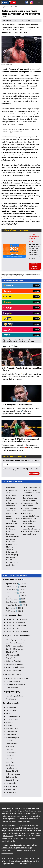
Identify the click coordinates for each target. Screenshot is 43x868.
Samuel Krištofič (12, 771)
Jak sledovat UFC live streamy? (17, 619)
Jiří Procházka (11, 710)
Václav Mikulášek (12, 786)
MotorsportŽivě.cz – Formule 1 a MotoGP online (13, 521)
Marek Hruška (7, 20)
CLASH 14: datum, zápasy (15, 646)
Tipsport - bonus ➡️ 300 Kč (16, 584)
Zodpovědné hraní (22, 819)
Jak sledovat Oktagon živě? (16, 622)
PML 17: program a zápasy (16, 640)
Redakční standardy (24, 858)
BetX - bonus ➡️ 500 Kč (15, 608)
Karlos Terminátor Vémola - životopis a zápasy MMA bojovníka (21, 369)
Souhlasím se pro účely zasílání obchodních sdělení (21, 470)
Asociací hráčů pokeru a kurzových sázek (16, 821)
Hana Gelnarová (12, 768)
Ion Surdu (9, 741)
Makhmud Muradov (13, 774)
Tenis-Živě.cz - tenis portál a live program (12, 513)
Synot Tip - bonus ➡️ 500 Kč (16, 599)
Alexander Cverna (12, 729)
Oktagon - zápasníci (13, 682)
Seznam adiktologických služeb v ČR (14, 848)
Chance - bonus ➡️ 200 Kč (15, 593)
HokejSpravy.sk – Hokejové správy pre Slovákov (12, 555)
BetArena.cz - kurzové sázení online (12, 490)
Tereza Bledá (11, 789)
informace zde (8, 836)
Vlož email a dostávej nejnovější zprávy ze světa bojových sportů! (21, 460)
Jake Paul (9, 750)
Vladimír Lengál (12, 732)
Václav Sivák (10, 759)
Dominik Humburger (13, 716)
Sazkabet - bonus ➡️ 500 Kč (16, 602)
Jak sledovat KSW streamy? (16, 625)
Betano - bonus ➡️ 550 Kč (15, 590)
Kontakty (11, 858)
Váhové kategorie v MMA (15, 667)
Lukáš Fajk (10, 762)
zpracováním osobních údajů (20, 469)
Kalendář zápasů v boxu (14, 696)
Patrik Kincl (10, 713)
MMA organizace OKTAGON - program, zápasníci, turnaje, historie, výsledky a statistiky (20, 440)
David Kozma (11, 756)
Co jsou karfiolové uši (14, 661)
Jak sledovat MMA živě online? (17, 632)
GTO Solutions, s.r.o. (24, 864)
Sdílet (28, 20)
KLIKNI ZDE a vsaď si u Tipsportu (35, 266)
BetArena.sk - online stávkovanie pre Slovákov (13, 537)
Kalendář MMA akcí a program (17, 679)
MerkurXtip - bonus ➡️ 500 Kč (17, 605)
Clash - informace (12, 688)
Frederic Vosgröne (13, 738)
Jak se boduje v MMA (14, 670)
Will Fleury (10, 722)
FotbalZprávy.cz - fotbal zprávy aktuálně (12, 498)
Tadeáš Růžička (12, 777)
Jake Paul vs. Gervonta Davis (16, 643)
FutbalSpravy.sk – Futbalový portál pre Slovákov (13, 562)
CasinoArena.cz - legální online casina (12, 529)
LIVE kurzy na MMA (13, 655)
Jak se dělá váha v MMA (15, 664)
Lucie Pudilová (11, 753)
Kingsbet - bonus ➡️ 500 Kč (16, 596)
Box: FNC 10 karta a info (15, 649)
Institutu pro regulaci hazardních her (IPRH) (17, 816)
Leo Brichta (10, 765)
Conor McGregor (12, 719)
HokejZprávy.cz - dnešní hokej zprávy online (12, 506)
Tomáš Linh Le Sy (12, 780)
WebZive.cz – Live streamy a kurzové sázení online (29, 521)
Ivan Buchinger (11, 792)
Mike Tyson (10, 747)
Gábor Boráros (11, 744)
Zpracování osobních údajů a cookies (22, 861)
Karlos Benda (11, 783)
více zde (9, 277)
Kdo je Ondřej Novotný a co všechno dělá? (17, 405)
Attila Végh (10, 725)
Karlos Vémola (11, 707)
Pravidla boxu (11, 699)
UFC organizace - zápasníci (16, 685)
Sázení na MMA (12, 652)
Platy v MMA (11, 658)
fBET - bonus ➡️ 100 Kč (15, 611)
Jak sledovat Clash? (13, 628)
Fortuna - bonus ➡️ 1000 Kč (16, 587)
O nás (4, 858)
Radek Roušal (11, 735)
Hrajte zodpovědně (5, 274)
